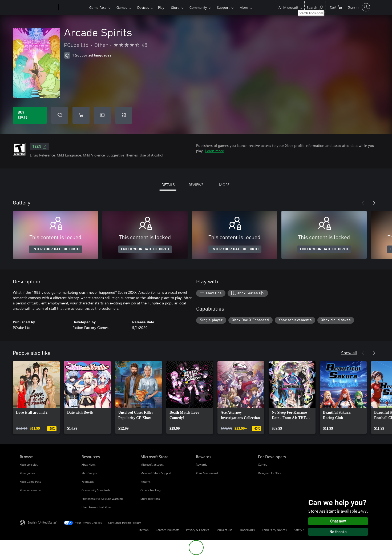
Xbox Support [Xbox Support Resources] (90, 473)
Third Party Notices (274, 530)
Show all (349, 353)
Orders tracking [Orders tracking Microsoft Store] (150, 490)
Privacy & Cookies (198, 530)
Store (175, 7)
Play (161, 7)
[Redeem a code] (124, 115)
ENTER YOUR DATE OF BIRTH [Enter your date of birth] (56, 249)
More (244, 7)
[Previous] (363, 203)
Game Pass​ (98, 7)
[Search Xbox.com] (315, 7)
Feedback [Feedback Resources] (88, 482)
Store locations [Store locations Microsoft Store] (150, 499)
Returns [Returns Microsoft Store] (146, 482)
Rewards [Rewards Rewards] (201, 464)
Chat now (338, 521)
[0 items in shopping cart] (336, 7)
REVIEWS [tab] (196, 185)
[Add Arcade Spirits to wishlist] (60, 115)
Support (223, 7)
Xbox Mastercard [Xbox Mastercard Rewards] (207, 473)
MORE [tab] (224, 185)
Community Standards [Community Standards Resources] (96, 490)
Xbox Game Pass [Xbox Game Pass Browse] (30, 482)
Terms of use (224, 530)
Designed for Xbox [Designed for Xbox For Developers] (270, 473)
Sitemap (143, 530)
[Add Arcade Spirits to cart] (81, 115)
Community (198, 7)
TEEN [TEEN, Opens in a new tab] (40, 147)
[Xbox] (73, 7)
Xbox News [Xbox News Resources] (89, 464)
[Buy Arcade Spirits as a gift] (102, 115)
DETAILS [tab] (168, 185)
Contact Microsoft (167, 530)
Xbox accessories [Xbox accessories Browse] (31, 490)
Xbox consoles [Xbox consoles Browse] (29, 464)
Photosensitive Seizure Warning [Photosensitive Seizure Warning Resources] (102, 499)
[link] (36, 397)
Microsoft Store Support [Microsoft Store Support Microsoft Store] (156, 473)
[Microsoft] (38, 7)
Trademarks (247, 530)
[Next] (374, 203)
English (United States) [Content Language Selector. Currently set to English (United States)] (43, 522)
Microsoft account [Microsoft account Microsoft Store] (152, 464)
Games (122, 7)
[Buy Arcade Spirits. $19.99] (30, 115)
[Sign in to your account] (359, 7)
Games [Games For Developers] (262, 464)
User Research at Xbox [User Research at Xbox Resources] (96, 507)
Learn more (215, 151)
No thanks (338, 532)
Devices (143, 7)
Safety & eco (302, 530)
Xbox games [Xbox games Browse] (27, 473)
